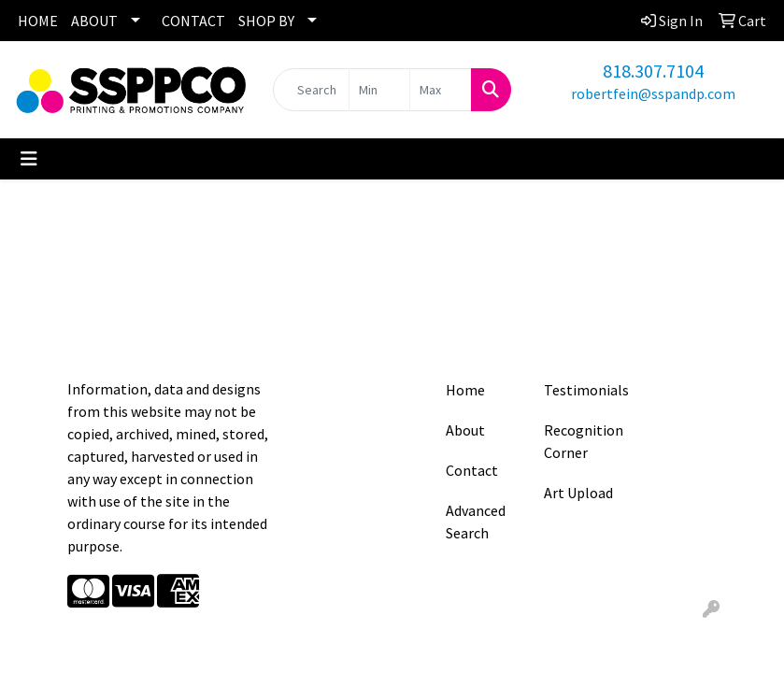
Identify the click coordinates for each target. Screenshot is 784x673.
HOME (38, 21)
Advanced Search (476, 522)
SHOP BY (266, 21)
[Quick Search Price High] (441, 90)
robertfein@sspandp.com (653, 93)
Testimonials (582, 390)
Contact (472, 470)
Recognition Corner (582, 441)
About (465, 430)
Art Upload (578, 493)
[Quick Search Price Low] (380, 90)
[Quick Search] (311, 90)
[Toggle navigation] (29, 159)
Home (465, 390)
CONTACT (193, 21)
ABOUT (94, 21)
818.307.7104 (653, 71)
